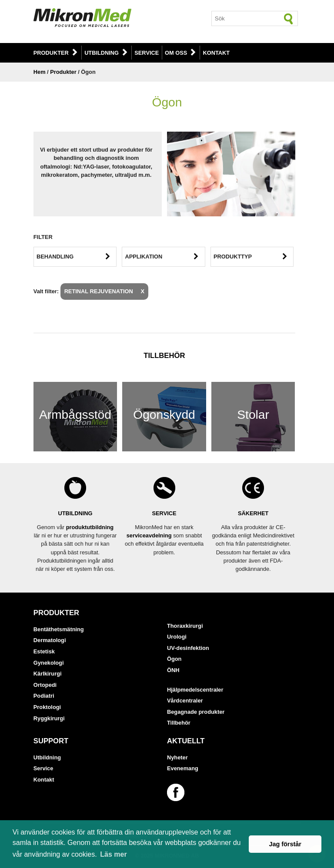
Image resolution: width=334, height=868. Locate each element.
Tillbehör (179, 723)
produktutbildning (90, 527)
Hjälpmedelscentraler (195, 690)
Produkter (51, 53)
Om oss (176, 53)
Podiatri (44, 696)
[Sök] (289, 19)
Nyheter (177, 757)
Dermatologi (50, 640)
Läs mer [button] (113, 854)
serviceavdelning (149, 535)
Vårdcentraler (185, 701)
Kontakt (217, 53)
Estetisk (44, 651)
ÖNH (173, 670)
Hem (40, 72)
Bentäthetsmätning (59, 629)
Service (147, 53)
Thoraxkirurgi (185, 626)
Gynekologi (49, 663)
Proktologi (47, 707)
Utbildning (102, 53)
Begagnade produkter (196, 712)
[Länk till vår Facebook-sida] (177, 792)
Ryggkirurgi (49, 718)
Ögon (174, 659)
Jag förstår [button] (285, 844)
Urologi (177, 637)
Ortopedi (45, 685)
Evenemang (183, 768)
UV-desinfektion (188, 648)
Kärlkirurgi (48, 674)
